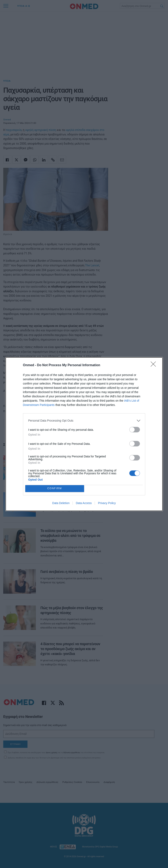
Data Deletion (61, 503)
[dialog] (84, 434)
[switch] (135, 430)
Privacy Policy (107, 503)
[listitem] (84, 421)
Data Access (84, 503)
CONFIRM (55, 488)
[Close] (155, 365)
